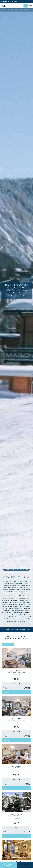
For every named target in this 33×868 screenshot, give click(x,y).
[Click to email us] (31, 1)
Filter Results (8, 865)
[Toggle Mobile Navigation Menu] (30, 6)
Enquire (16, 692)
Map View (8, 645)
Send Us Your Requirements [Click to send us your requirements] (9, 1)
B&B (16, 827)
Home (3, 10)
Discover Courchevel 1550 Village (16, 629)
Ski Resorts (10, 10)
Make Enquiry (25, 865)
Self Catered (16, 684)
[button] (4, 658)
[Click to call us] (29, 1)
